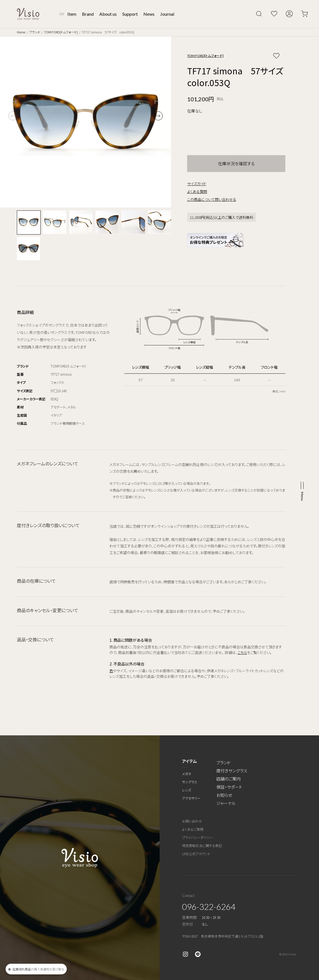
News (149, 14)
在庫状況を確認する (236, 163)
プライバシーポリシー (198, 837)
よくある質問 (197, 191)
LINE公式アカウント (196, 854)
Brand (88, 14)
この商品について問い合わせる (212, 199)
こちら (242, 652)
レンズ (187, 790)
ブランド (35, 32)
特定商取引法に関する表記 (202, 845)
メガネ (187, 774)
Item (72, 14)
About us (108, 14)
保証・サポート (229, 787)
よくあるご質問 (193, 829)
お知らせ (224, 795)
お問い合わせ (192, 821)
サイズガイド (197, 184)
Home (21, 32)
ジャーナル (226, 803)
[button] (158, 116)
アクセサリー (191, 798)
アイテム (190, 761)
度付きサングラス (232, 771)
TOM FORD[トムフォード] (61, 32)
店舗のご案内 (229, 779)
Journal (167, 14)
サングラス (190, 782)
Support (130, 14)
